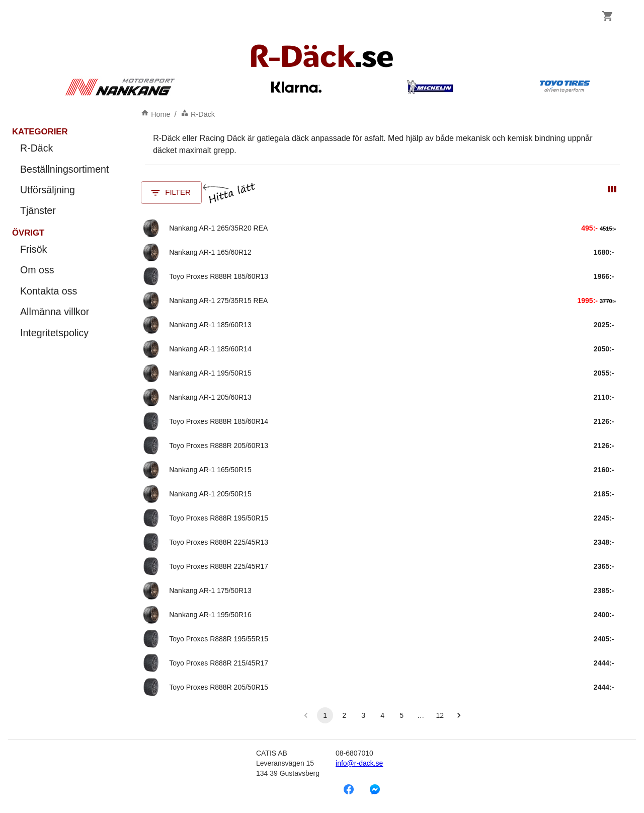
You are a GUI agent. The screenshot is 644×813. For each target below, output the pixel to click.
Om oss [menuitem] (64, 270)
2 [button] (344, 715)
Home (155, 114)
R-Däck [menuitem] (64, 148)
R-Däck (198, 114)
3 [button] (363, 715)
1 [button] (325, 715)
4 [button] (382, 715)
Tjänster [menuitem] (64, 211)
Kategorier (40, 132)
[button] (459, 715)
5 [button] (401, 715)
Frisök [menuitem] (64, 249)
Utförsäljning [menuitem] (64, 190)
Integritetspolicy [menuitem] (64, 333)
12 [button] (440, 715)
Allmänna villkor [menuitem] (64, 312)
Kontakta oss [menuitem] (64, 291)
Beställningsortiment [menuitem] (64, 169)
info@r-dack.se (359, 763)
